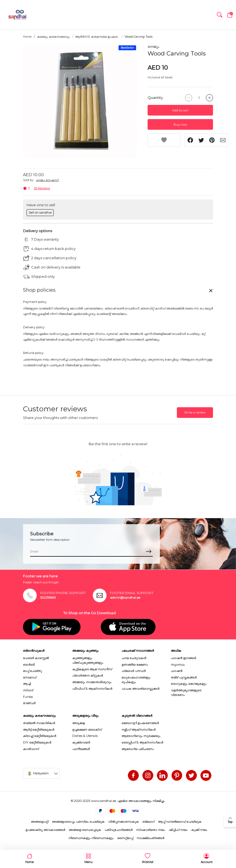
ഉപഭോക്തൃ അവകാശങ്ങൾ (45, 830)
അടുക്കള (79, 723)
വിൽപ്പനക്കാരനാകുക (123, 822)
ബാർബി (29, 665)
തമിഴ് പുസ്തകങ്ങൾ (184, 677)
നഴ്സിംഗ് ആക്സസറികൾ (139, 730)
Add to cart (180, 110)
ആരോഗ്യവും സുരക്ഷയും (141, 736)
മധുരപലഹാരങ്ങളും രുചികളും (136, 680)
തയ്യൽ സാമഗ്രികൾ (39, 723)
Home (27, 37)
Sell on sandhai (40, 212)
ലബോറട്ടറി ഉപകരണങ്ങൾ (140, 723)
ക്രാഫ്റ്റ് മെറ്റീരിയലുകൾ (40, 736)
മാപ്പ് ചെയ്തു (32, 671)
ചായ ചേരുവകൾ (134, 658)
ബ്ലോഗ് (148, 822)
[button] (220, 15)
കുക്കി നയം (199, 830)
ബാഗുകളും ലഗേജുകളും (189, 684)
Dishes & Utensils (85, 736)
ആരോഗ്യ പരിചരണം (138, 749)
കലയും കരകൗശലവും (53, 37)
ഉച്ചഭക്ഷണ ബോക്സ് (87, 730)
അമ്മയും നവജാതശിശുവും (92, 682)
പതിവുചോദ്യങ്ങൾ (119, 830)
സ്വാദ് (28, 690)
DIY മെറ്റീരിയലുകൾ (37, 742)
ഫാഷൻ (177, 671)
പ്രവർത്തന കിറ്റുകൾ (88, 675)
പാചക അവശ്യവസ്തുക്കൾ (140, 689)
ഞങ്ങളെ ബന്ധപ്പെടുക (85, 830)
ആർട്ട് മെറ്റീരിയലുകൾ (39, 730)
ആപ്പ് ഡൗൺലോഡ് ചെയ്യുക (180, 822)
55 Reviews (42, 188)
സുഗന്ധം (178, 665)
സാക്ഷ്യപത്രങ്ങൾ (150, 838)
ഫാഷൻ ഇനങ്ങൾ (183, 658)
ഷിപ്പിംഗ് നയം (178, 830)
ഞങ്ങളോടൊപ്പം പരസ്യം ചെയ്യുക (78, 822)
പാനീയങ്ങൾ (81, 749)
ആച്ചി (27, 684)
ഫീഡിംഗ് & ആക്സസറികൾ (92, 689)
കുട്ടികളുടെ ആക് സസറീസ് (92, 669)
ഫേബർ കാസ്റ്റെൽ (36, 658)
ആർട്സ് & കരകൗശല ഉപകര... (97, 37)
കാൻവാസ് (31, 749)
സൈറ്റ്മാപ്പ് (125, 838)
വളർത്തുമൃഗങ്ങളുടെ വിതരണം (186, 693)
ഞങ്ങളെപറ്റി (40, 822)
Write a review (195, 412)
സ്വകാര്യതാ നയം (151, 830)
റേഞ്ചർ (29, 703)
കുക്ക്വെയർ (81, 742)
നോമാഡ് (30, 677)
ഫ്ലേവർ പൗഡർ (134, 671)
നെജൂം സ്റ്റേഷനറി (47, 180)
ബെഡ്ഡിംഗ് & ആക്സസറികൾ (142, 742)
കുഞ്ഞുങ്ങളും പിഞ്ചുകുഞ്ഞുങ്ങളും (88, 660)
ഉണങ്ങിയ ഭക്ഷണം (135, 665)
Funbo (28, 697)
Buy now (180, 125)
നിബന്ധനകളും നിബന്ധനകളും (91, 838)
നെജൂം (153, 46)
